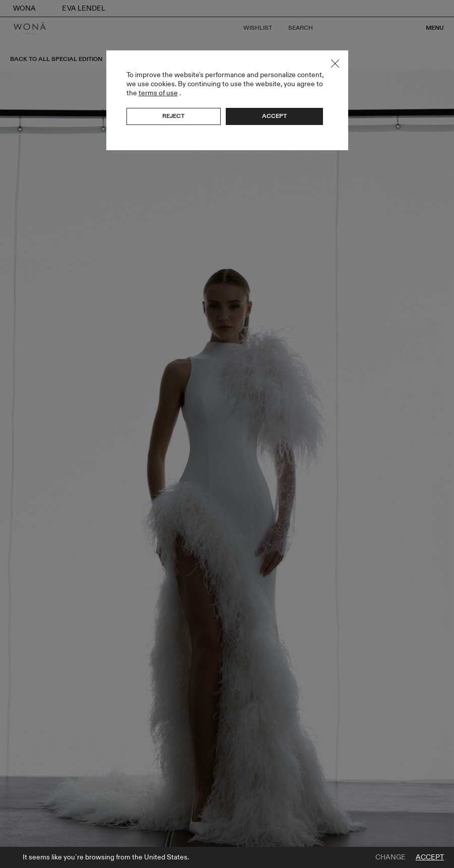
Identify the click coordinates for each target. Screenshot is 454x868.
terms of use (158, 93)
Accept (430, 857)
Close (335, 64)
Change (391, 857)
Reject (173, 116)
